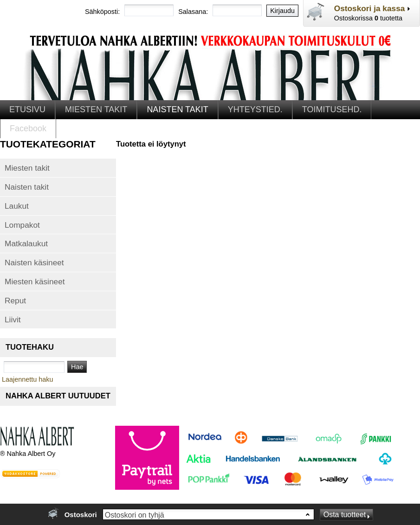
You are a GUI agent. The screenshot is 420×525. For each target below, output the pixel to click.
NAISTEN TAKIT (177, 109)
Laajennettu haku (27, 379)
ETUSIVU (27, 109)
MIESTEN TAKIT (96, 109)
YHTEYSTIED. (255, 109)
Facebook (28, 128)
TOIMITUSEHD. (332, 109)
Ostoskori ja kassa (370, 8)
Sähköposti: (102, 12)
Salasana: (193, 12)
